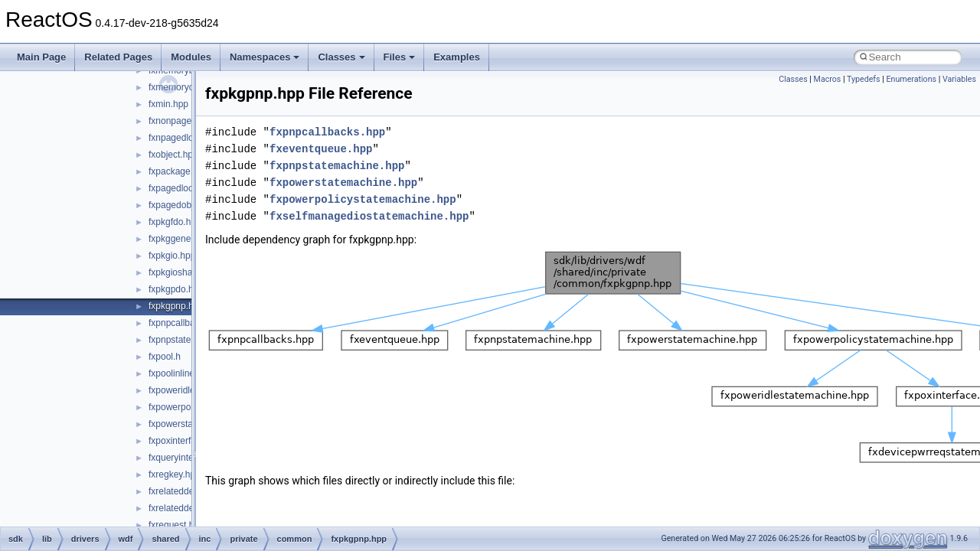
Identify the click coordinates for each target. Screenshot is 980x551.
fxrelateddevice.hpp (188, 491)
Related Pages (118, 57)
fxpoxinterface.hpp (186, 441)
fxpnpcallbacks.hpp (188, 323)
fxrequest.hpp (176, 525)
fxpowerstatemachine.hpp (343, 183)
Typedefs (864, 79)
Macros (828, 79)
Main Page (41, 57)
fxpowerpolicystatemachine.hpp (363, 199)
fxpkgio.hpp (172, 256)
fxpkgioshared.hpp (186, 272)
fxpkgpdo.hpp (176, 289)
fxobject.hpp (173, 155)
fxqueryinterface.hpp (190, 458)
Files (400, 57)
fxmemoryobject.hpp (190, 87)
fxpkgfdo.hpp (175, 222)
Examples (457, 57)
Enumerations (911, 79)
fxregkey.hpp (175, 474)
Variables (959, 79)
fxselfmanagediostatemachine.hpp (369, 216)
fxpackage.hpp (178, 171)
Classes (341, 57)
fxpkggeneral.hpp (184, 239)
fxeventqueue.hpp (321, 149)
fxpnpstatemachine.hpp (337, 166)
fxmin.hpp (168, 104)
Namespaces (265, 57)
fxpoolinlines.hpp (183, 373)
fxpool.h (165, 357)
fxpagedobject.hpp (186, 205)
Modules (191, 57)
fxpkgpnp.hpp (176, 306)
